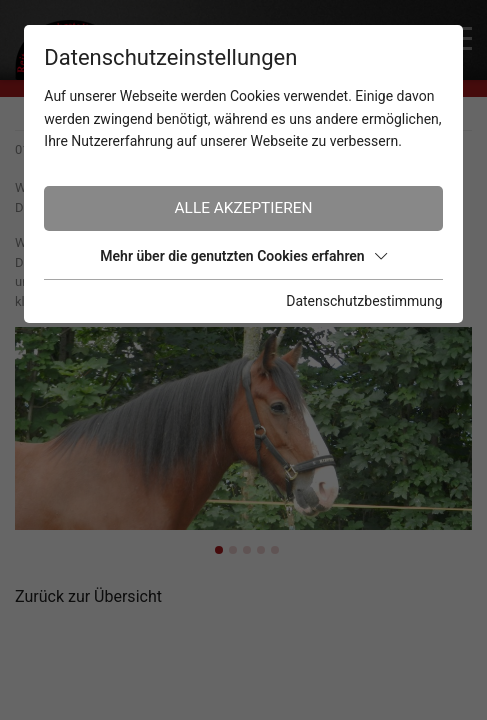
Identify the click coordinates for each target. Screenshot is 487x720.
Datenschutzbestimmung (364, 301)
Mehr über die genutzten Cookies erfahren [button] (243, 256)
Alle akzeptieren (244, 208)
